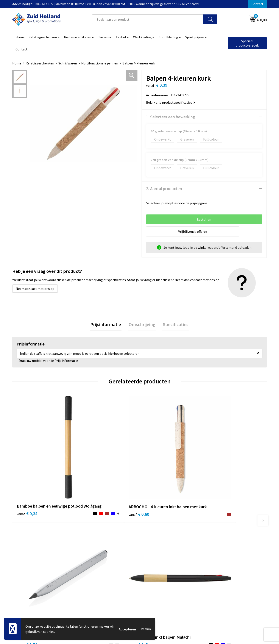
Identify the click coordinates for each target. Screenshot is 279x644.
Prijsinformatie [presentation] (107, 325)
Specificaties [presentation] (175, 325)
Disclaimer (214, 550)
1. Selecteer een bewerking (171, 117)
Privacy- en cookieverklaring (227, 544)
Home (17, 63)
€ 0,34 (27, 472)
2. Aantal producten (164, 188)
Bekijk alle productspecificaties (171, 102)
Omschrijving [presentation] (142, 325)
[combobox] (148, 19)
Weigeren (146, 629)
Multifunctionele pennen (100, 63)
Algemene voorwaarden (224, 537)
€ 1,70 (154, 472)
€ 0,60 (91, 472)
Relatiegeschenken (40, 63)
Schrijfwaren (68, 63)
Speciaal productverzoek (247, 43)
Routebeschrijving (126, 557)
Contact (257, 4)
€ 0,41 (218, 472)
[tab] (107, 325)
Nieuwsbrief (121, 544)
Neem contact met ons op (35, 289)
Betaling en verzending (130, 550)
